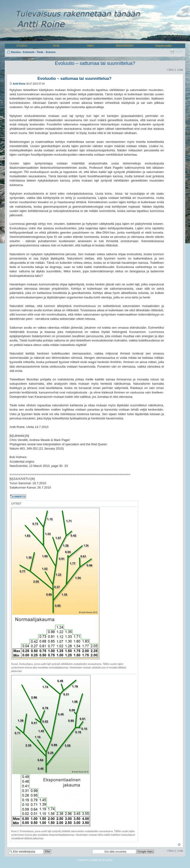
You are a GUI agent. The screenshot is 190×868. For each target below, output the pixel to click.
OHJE (56, 46)
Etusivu (16, 52)
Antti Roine (19, 84)
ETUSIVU (22, 46)
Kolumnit (29, 52)
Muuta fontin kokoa (179, 51)
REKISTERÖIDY (125, 46)
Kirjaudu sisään (164, 46)
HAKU (90, 46)
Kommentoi (19, 496)
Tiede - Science (46, 52)
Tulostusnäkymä (172, 51)
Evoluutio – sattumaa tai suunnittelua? (95, 63)
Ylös (179, 845)
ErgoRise (108, 860)
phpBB (94, 860)
